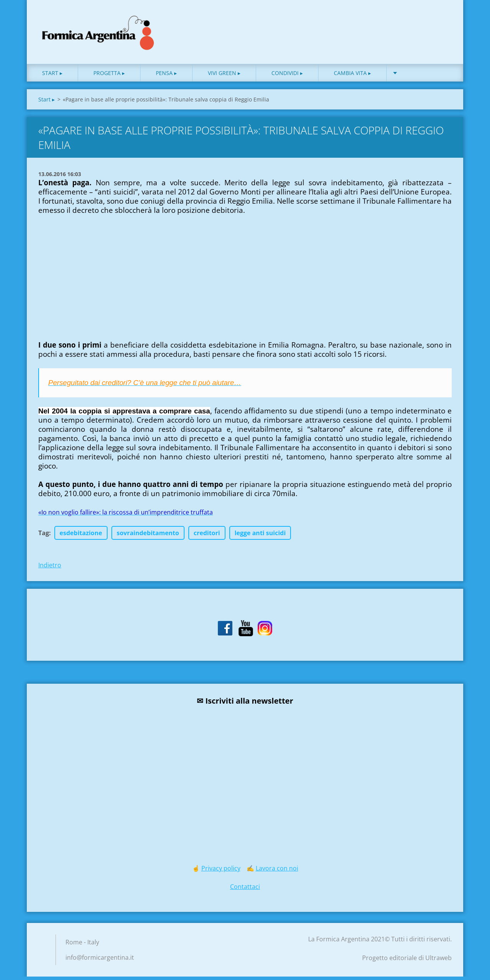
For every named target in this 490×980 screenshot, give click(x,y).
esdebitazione (81, 536)
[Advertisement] (96, 294)
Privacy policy (221, 872)
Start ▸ (52, 76)
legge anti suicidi (260, 536)
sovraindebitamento (148, 536)
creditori (207, 536)
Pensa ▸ (166, 76)
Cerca (443, 22)
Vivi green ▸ (224, 76)
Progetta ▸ (109, 76)
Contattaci (245, 890)
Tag (44, 536)
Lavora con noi (277, 872)
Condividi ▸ (287, 76)
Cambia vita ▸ (352, 76)
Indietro (50, 568)
